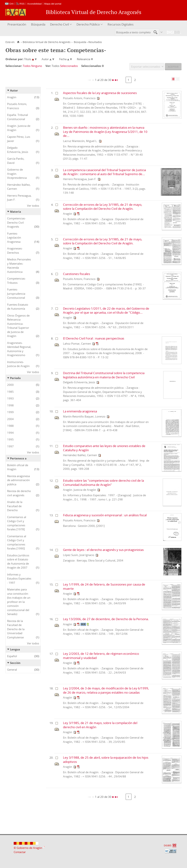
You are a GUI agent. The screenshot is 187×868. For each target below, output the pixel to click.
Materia (16, 212)
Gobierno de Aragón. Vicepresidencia (17, 174)
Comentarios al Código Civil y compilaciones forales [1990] (17, 542)
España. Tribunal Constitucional (18, 117)
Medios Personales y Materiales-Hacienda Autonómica (19, 266)
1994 (10, 433)
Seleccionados (69, 66)
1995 (10, 439)
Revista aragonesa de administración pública (18, 480)
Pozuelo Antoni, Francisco (17, 106)
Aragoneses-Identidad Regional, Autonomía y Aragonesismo (19, 349)
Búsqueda (38, 24)
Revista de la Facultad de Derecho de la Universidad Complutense (16, 629)
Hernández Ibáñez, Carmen (19, 187)
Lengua (15, 649)
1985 (10, 392)
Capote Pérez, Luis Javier (19, 139)
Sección (15, 663)
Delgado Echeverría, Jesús (18, 150)
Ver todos (33, 206)
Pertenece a (18, 458)
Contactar (20, 852)
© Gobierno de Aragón (28, 848)
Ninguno (37, 66)
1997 (10, 446)
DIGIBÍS (168, 845)
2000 (10, 385)
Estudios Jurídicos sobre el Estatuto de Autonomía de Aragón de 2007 (18, 561)
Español (12, 656)
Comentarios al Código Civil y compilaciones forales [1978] (17, 523)
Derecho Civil (59, 24)
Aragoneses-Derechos (15, 250)
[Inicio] (18, 42)
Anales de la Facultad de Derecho (15, 506)
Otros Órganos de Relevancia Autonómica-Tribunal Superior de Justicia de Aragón (18, 326)
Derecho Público (88, 24)
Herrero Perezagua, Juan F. (19, 198)
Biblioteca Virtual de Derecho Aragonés (47, 42)
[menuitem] (17, 25)
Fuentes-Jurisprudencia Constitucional (16, 293)
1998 (10, 405)
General (12, 670)
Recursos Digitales (121, 24)
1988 (10, 426)
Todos (27, 66)
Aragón (12, 97)
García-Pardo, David (16, 161)
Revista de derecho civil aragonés (19, 493)
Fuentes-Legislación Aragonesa (14, 238)
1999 (10, 412)
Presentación (17, 24)
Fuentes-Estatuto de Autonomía (18, 307)
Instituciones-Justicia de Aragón (18, 364)
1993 (10, 398)
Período (15, 378)
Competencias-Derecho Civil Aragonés (16, 222)
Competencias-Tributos (16, 281)
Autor (14, 90)
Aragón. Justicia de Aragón (19, 128)
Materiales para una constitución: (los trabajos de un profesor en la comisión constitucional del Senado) (19, 602)
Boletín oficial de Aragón (18, 467)
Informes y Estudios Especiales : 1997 (19, 579)
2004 (10, 419)
